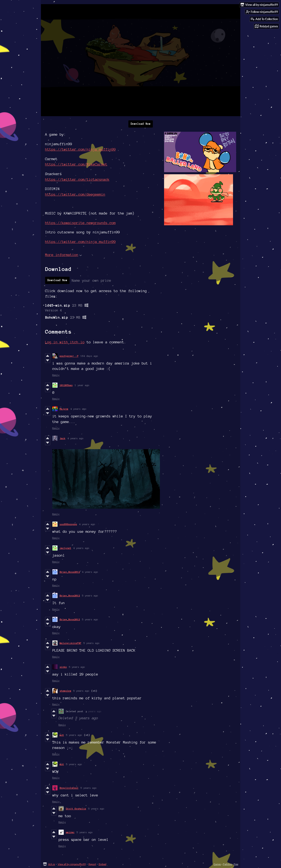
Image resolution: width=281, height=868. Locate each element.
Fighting (227, 864)
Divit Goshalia (76, 809)
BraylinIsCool (69, 788)
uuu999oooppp (68, 524)
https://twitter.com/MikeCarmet (76, 164)
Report (92, 864)
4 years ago (78, 409)
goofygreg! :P (69, 356)
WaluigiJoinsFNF (71, 643)
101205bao (66, 385)
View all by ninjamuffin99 (72, 864)
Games (217, 864)
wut (62, 735)
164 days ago (89, 356)
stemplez (65, 691)
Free (236, 864)
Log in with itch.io (65, 342)
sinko (63, 667)
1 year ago (82, 385)
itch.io (52, 864)
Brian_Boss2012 (70, 572)
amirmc (70, 832)
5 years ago (90, 596)
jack (63, 438)
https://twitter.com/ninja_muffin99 (80, 149)
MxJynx (64, 409)
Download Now (141, 124)
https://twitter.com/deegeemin (75, 194)
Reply (56, 375)
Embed (102, 864)
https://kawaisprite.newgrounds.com (80, 223)
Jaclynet (65, 548)
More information (63, 255)
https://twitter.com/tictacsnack (77, 179)
